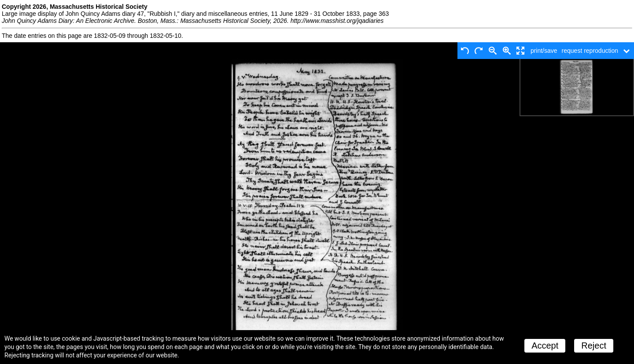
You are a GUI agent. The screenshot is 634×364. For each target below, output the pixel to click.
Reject (594, 346)
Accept (545, 346)
